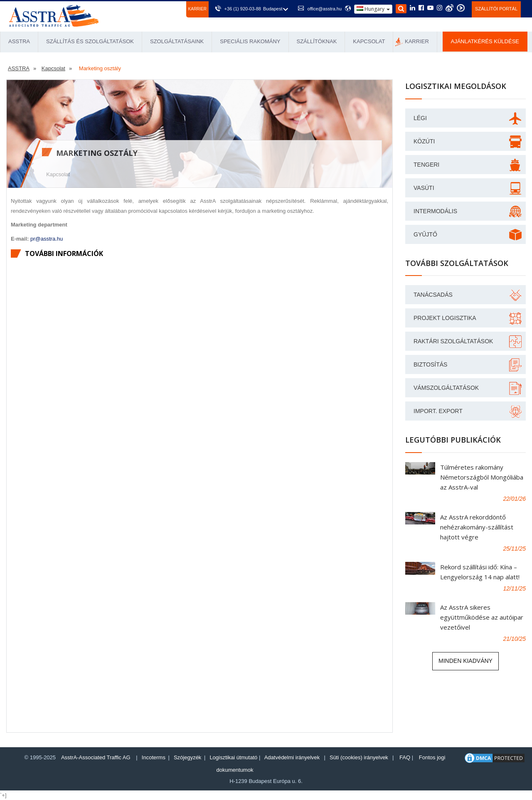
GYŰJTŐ (425, 234)
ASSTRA (19, 41)
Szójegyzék (187, 757)
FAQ (405, 757)
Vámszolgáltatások (446, 388)
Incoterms (154, 757)
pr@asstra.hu (47, 239)
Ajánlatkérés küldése (485, 41)
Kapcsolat (369, 41)
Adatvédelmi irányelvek (292, 757)
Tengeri (426, 165)
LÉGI (420, 118)
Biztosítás (430, 364)
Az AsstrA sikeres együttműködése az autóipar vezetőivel (482, 617)
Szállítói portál (496, 9)
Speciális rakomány (250, 41)
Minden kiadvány (465, 661)
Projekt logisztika (445, 318)
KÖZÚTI (424, 141)
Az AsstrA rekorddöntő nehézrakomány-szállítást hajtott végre (477, 527)
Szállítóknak (317, 41)
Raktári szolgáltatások (453, 341)
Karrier (197, 9)
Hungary (373, 9)
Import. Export (438, 411)
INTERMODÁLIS (435, 211)
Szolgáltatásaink (177, 41)
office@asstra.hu (325, 9)
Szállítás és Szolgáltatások (90, 41)
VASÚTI (424, 188)
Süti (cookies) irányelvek (359, 757)
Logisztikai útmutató (233, 757)
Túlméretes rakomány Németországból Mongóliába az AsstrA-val (482, 477)
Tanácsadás (433, 295)
